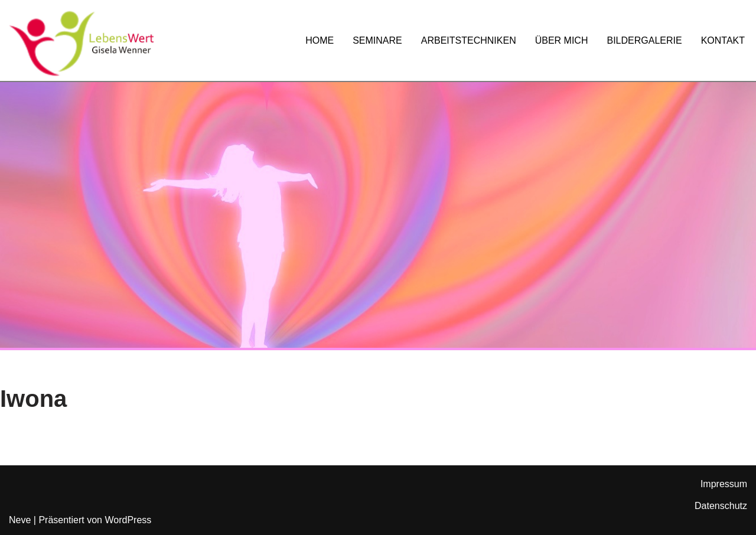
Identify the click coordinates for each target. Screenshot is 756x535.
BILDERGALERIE (644, 40)
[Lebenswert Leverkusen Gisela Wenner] (81, 43)
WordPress (128, 520)
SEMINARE (377, 40)
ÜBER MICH (562, 40)
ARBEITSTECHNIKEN (469, 40)
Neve (20, 520)
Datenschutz (721, 506)
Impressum (724, 484)
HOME (320, 40)
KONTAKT (723, 40)
